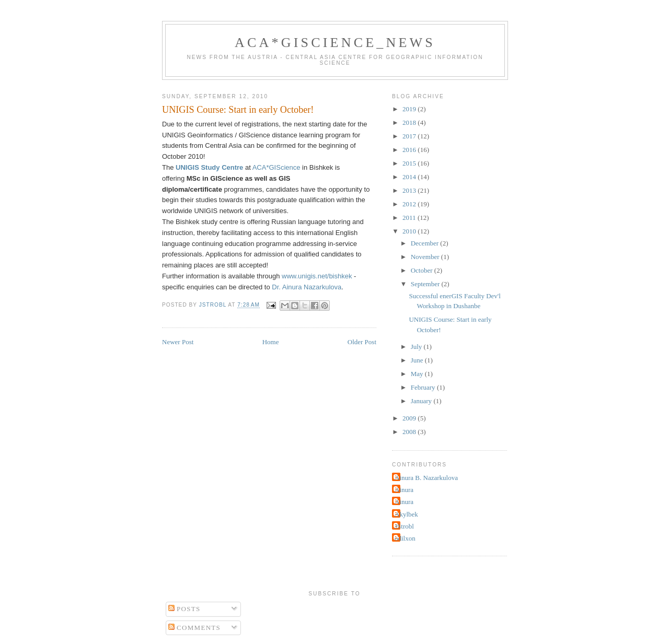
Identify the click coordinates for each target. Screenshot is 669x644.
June (418, 360)
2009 (410, 418)
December (426, 243)
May (418, 374)
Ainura (404, 490)
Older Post (362, 342)
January (422, 401)
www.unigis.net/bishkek (317, 276)
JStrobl (404, 526)
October (423, 270)
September (426, 284)
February (424, 387)
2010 (410, 231)
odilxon (405, 538)
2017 (410, 136)
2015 (410, 163)
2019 (410, 109)
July (417, 347)
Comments (195, 628)
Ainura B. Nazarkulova (426, 478)
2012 (410, 204)
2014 (410, 177)
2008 (410, 432)
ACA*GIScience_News (335, 43)
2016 (410, 150)
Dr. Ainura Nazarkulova (307, 287)
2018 (410, 122)
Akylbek (406, 514)
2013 (410, 190)
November (426, 257)
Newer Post (178, 342)
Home (271, 342)
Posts (184, 609)
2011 (410, 218)
